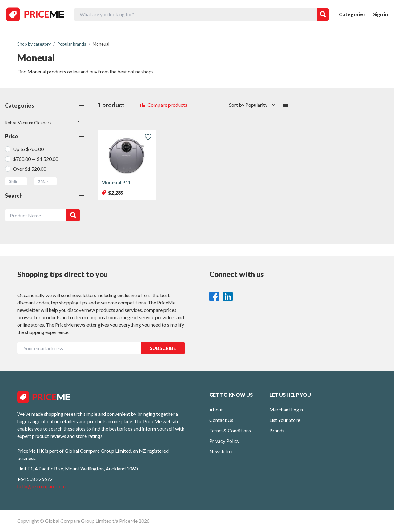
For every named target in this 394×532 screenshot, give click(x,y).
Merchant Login (286, 409)
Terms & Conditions (230, 430)
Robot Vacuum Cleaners (42, 123)
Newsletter (221, 451)
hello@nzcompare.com (41, 486)
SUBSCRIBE (163, 348)
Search (44, 196)
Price (44, 136)
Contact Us (221, 420)
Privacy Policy (224, 441)
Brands (277, 430)
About (216, 409)
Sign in (380, 14)
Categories (352, 14)
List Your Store (285, 420)
